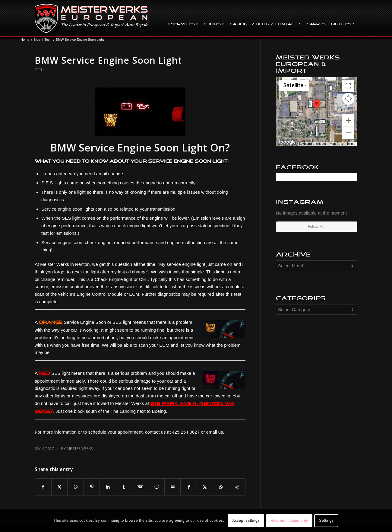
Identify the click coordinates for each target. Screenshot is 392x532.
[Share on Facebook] (43, 487)
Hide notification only (289, 521)
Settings (326, 521)
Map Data (336, 144)
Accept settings (246, 521)
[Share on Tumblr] (124, 487)
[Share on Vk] (140, 487)
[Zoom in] (348, 120)
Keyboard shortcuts (313, 144)
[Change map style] (294, 85)
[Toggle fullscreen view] (348, 86)
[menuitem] (183, 18)
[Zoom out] (348, 133)
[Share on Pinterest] (92, 487)
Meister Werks (80, 449)
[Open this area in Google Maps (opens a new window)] (287, 142)
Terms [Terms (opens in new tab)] (351, 144)
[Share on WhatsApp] (76, 487)
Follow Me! (317, 227)
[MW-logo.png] (92, 18)
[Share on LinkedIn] (108, 487)
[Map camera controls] (348, 99)
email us (215, 432)
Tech (39, 70)
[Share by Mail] (173, 487)
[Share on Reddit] (156, 487)
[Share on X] (60, 487)
